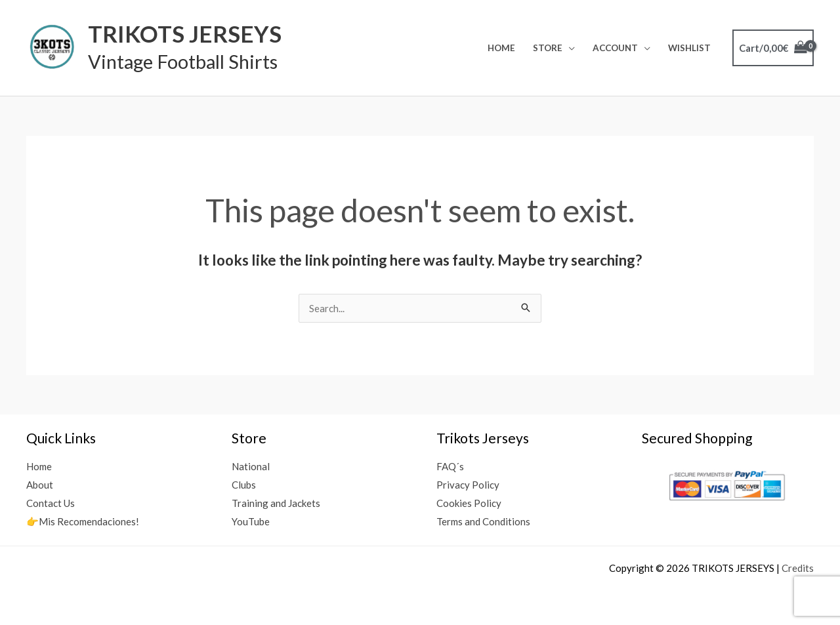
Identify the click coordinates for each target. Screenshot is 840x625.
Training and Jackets (276, 503)
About (40, 485)
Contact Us (51, 503)
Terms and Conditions (483, 521)
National (251, 466)
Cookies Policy (469, 503)
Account (615, 48)
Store (548, 48)
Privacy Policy (468, 485)
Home (501, 48)
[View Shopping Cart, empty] (773, 48)
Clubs (244, 485)
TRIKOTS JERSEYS (185, 33)
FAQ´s (450, 466)
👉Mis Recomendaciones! (83, 521)
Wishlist (689, 48)
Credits (798, 568)
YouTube (251, 521)
